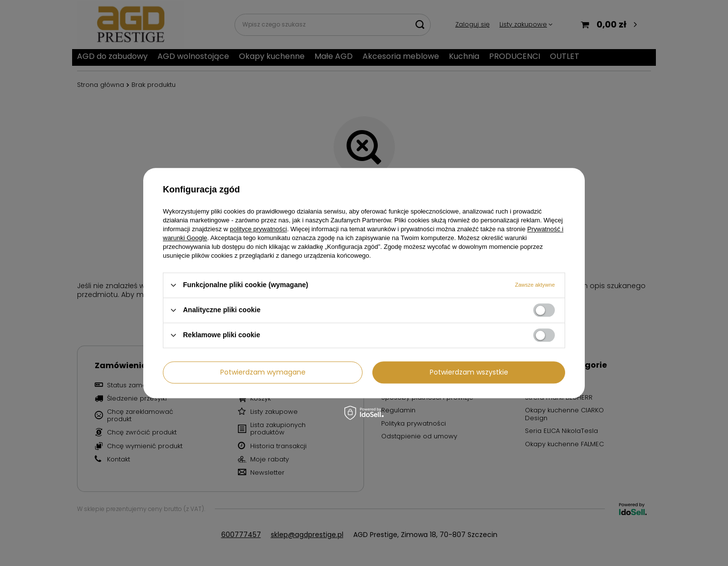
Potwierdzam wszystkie (469, 372)
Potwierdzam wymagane (263, 372)
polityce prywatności (259, 229)
